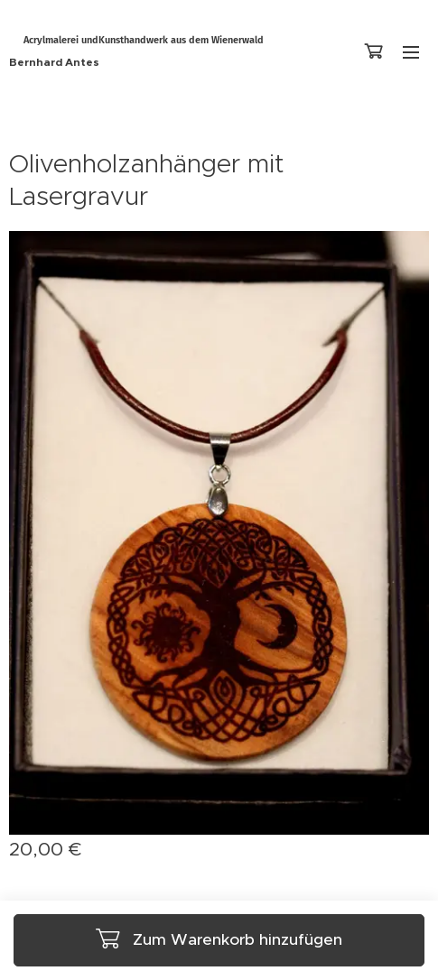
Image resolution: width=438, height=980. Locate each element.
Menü (411, 52)
